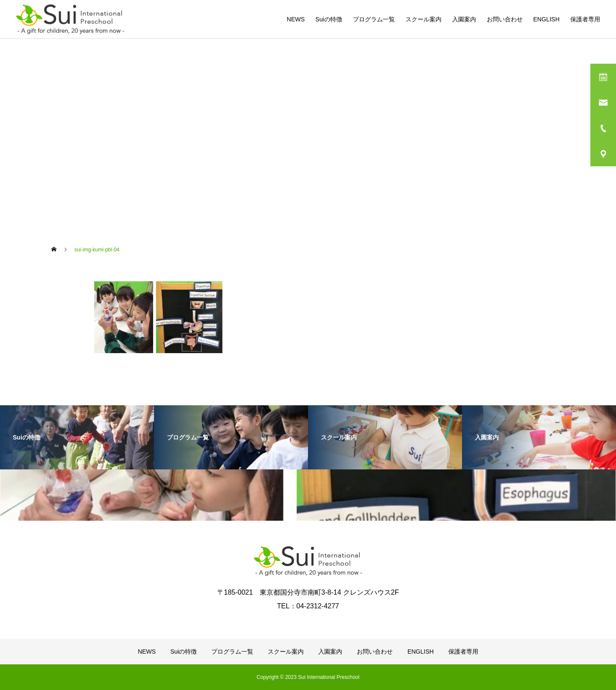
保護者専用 (585, 19)
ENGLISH (546, 19)
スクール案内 (423, 19)
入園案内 (464, 19)
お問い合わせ (505, 19)
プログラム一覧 (374, 19)
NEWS (296, 19)
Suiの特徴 (329, 19)
